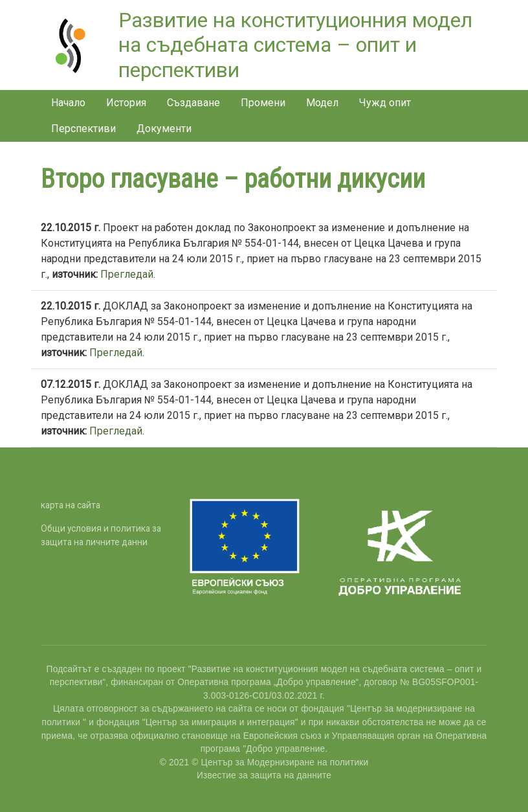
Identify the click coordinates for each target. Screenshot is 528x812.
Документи (164, 129)
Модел (322, 103)
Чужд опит (385, 103)
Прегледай (127, 274)
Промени (263, 103)
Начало (68, 103)
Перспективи (83, 129)
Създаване (193, 103)
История (126, 103)
